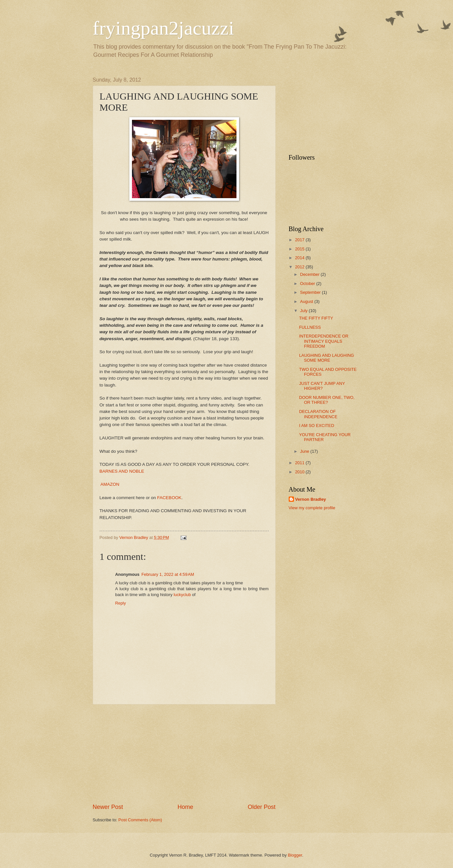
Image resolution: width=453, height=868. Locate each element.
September (311, 292)
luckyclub (182, 595)
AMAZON (110, 484)
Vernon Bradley (311, 499)
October (308, 284)
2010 (300, 472)
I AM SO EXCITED (317, 426)
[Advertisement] (184, 754)
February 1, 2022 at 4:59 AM (168, 574)
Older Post (261, 807)
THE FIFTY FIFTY (316, 318)
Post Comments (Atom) (140, 820)
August (307, 301)
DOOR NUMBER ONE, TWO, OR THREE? (327, 400)
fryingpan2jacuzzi (163, 28)
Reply (121, 603)
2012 (300, 267)
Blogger (295, 855)
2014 (300, 258)
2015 (300, 249)
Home (185, 807)
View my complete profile (312, 508)
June (305, 451)
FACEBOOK (169, 498)
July (304, 311)
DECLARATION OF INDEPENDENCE (318, 414)
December (310, 274)
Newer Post (108, 807)
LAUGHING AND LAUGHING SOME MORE (327, 358)
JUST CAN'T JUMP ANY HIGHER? (322, 386)
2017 (300, 240)
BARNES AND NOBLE (122, 471)
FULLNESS (310, 327)
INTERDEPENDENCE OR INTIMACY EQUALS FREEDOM (324, 341)
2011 (300, 463)
